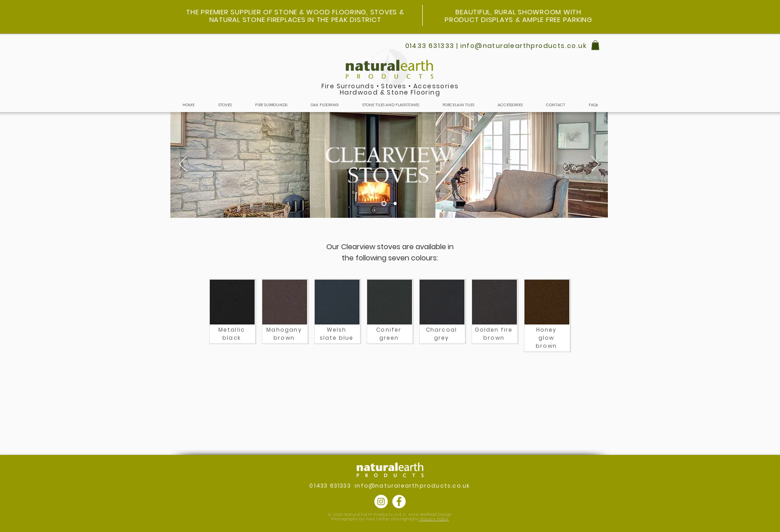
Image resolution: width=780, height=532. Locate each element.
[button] (595, 45)
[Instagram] (381, 502)
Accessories (436, 86)
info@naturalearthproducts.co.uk (412, 486)
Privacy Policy (434, 519)
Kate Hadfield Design (430, 515)
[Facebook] (399, 502)
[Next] (595, 164)
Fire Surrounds (348, 86)
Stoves (394, 86)
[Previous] (183, 164)
